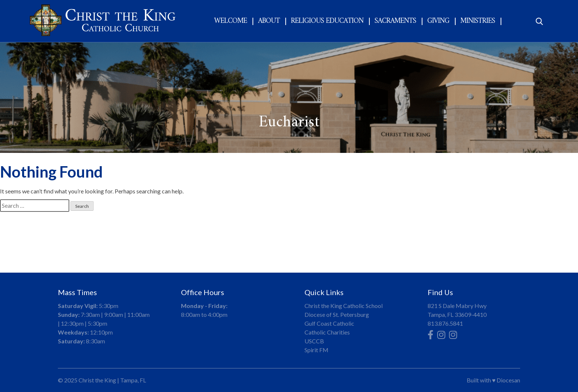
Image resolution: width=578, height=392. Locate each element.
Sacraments (395, 21)
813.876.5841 (445, 323)
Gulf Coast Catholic (329, 323)
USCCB (314, 341)
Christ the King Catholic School (344, 306)
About (269, 21)
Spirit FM (316, 350)
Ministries (478, 21)
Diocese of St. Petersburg (337, 314)
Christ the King (97, 380)
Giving (438, 21)
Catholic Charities (327, 332)
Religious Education (327, 21)
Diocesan (508, 380)
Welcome (231, 21)
